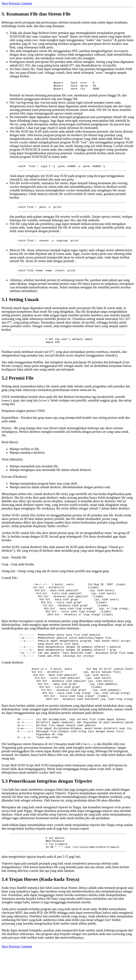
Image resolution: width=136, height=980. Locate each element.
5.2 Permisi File (18, 383)
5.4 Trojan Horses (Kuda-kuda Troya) (40, 909)
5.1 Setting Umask (20, 304)
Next (5, 3)
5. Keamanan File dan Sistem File (36, 14)
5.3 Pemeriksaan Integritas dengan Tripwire (47, 809)
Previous (14, 3)
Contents (26, 3)
